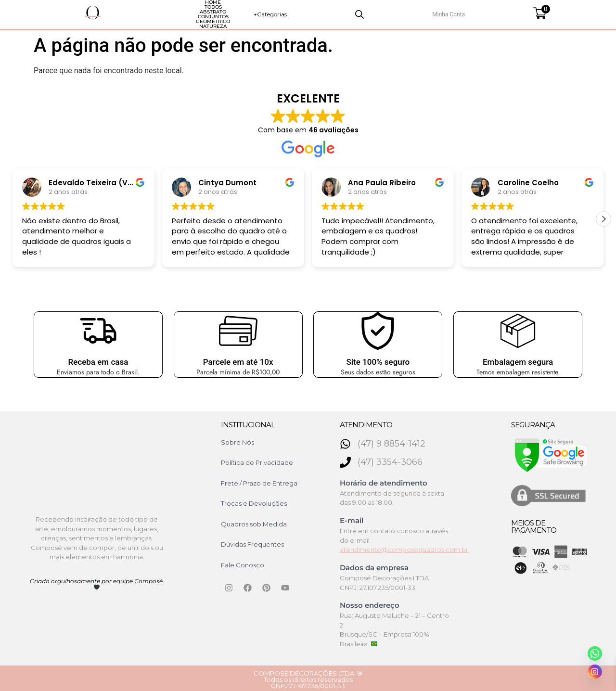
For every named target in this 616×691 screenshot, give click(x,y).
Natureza (360, 13)
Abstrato (205, 13)
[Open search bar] (479, 13)
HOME (124, 13)
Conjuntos (255, 13)
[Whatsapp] (595, 653)
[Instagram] (595, 672)
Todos (162, 13)
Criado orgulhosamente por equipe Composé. (97, 581)
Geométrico (308, 13)
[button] (603, 216)
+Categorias (430, 13)
